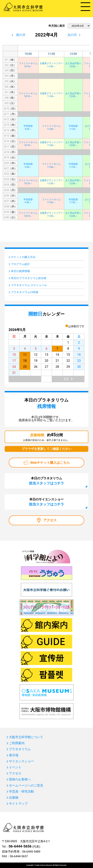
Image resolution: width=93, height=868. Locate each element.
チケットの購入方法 (23, 257)
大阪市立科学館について (26, 737)
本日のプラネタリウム (46, 481)
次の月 (72, 35)
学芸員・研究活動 (21, 792)
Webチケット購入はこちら (50, 463)
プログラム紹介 (20, 264)
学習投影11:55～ (73, 128)
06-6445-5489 (31, 852)
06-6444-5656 (20, 846)
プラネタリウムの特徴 (25, 292)
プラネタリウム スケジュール (29, 285)
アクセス (50, 520)
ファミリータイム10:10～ (28, 65)
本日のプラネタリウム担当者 (29, 278)
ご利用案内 (17, 743)
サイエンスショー (21, 761)
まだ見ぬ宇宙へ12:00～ (73, 65)
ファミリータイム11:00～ (51, 128)
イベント (15, 767)
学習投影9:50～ (28, 128)
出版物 (14, 798)
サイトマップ (18, 804)
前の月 (21, 35)
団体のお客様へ (20, 779)
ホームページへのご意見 (26, 786)
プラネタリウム (20, 749)
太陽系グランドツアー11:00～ (51, 65)
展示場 (14, 755)
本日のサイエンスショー (46, 502)
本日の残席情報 (20, 271)
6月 (66, 379)
